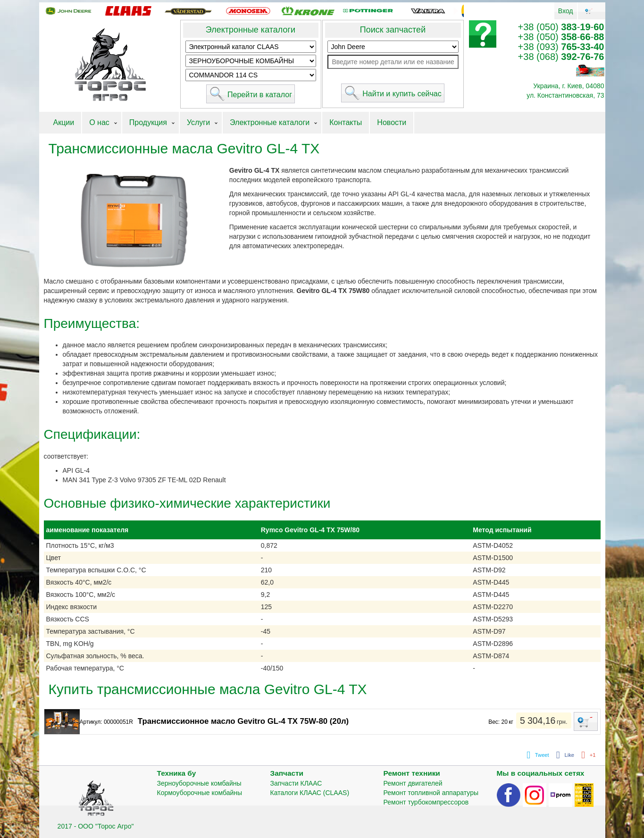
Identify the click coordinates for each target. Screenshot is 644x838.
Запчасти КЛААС (296, 783)
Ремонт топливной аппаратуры (431, 793)
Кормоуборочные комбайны (200, 793)
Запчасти (287, 773)
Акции (64, 122)
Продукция (148, 122)
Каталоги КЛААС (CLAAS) (310, 793)
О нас (99, 122)
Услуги (198, 122)
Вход (566, 11)
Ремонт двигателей (413, 783)
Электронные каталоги (251, 30)
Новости (392, 122)
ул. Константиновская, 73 (565, 95)
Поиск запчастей (393, 30)
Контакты (346, 122)
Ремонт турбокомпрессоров (426, 802)
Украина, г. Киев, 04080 (569, 86)
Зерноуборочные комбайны (199, 783)
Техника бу (177, 773)
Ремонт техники (412, 773)
